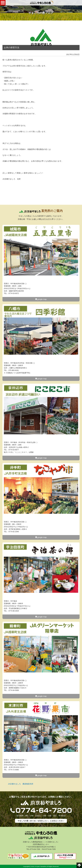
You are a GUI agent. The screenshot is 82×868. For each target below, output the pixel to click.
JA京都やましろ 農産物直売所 (21, 784)
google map (41, 299)
